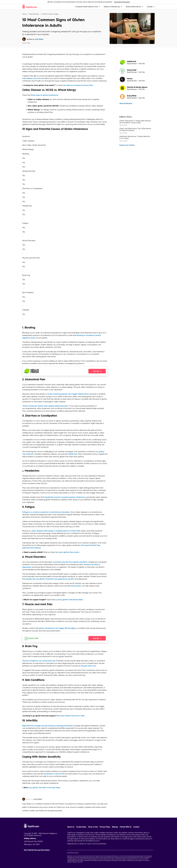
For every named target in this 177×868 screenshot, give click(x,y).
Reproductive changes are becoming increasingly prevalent (47, 726)
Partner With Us (126, 827)
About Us (71, 827)
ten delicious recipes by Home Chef (78, 85)
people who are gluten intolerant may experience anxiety (50, 579)
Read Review (132, 63)
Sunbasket (48, 774)
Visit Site (142, 63)
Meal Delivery (34, 14)
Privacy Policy (105, 827)
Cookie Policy (81, 827)
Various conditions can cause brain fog (39, 661)
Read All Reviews (126, 103)
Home (24, 14)
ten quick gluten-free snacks (67, 552)
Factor (130, 78)
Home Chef (60, 774)
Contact (136, 827)
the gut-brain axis (89, 666)
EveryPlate (132, 96)
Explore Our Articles (127, 145)
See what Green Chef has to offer (71, 716)
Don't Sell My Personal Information (37, 850)
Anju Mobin (39, 39)
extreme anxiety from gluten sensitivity (71, 562)
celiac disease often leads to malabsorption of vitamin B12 (56, 531)
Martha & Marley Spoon (137, 87)
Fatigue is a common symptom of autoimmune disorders (46, 512)
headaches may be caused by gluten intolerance (65, 497)
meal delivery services (32, 78)
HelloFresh (73, 454)
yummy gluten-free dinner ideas (69, 599)
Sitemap (115, 827)
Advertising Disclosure (122, 2)
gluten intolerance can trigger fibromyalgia (57, 628)
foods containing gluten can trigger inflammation (68, 394)
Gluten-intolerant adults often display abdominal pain (45, 406)
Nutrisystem (76, 586)
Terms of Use (93, 827)
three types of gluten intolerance (44, 95)
